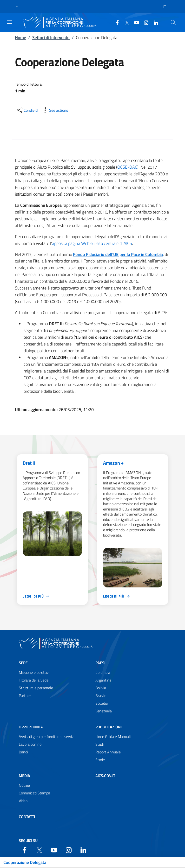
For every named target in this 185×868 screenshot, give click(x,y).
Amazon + (113, 463)
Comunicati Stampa (34, 793)
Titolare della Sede (34, 680)
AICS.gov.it (105, 776)
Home (20, 38)
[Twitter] (125, 22)
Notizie (24, 785)
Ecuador (102, 703)
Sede (23, 663)
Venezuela (104, 711)
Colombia (103, 673)
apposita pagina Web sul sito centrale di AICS (92, 243)
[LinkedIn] (154, 22)
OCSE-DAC (127, 167)
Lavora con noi (30, 744)
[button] (17, 7)
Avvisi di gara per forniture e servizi (46, 737)
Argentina (103, 680)
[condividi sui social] (27, 110)
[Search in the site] (173, 22)
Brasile (101, 696)
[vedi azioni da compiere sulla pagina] (55, 110)
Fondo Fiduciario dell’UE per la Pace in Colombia (118, 254)
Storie (100, 760)
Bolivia (101, 688)
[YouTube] (135, 22)
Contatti (27, 817)
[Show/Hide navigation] (10, 22)
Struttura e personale (36, 688)
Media (24, 776)
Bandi (23, 752)
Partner (25, 696)
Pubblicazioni (109, 727)
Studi (99, 744)
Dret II (29, 463)
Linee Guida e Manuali (113, 737)
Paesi (100, 663)
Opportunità (31, 727)
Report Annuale (108, 752)
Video (23, 801)
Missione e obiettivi (34, 673)
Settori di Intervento (51, 38)
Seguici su (28, 840)
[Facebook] (115, 22)
